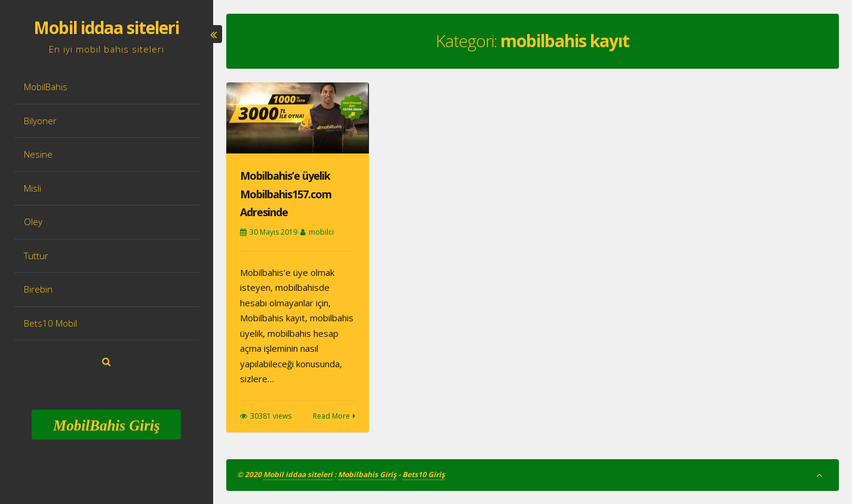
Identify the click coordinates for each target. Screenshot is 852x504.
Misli (33, 188)
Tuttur (36, 256)
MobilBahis (46, 87)
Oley (33, 222)
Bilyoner (40, 121)
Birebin (38, 289)
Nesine (38, 154)
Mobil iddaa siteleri (106, 27)
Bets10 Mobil (50, 323)
